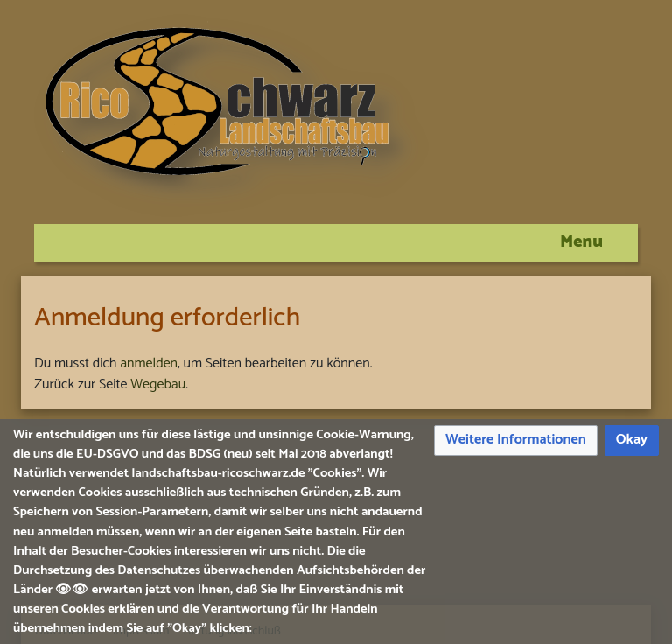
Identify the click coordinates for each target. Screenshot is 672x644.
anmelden (149, 364)
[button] (516, 441)
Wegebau (158, 385)
